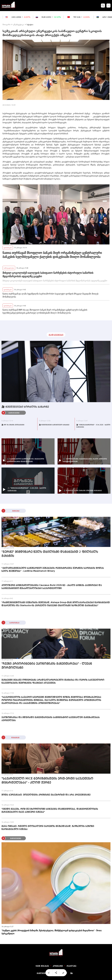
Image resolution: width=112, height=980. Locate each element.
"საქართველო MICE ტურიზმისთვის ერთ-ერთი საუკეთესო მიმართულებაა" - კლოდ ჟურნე (47, 781)
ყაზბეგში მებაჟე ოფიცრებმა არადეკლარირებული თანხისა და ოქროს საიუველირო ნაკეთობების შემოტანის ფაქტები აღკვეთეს (53, 681)
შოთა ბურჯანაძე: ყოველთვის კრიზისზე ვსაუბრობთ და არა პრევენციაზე (46, 795)
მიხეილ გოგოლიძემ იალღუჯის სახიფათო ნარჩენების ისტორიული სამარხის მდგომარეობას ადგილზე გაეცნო (48, 275)
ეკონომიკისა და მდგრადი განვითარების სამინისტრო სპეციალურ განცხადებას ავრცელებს (51, 719)
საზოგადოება (9, 268)
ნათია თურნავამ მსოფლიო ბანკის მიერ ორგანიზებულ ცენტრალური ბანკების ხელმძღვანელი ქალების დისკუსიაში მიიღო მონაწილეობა (52, 255)
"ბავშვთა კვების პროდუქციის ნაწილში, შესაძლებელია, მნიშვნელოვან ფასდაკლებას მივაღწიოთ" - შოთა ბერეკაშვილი (52, 932)
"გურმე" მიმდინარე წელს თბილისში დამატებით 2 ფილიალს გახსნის (50, 554)
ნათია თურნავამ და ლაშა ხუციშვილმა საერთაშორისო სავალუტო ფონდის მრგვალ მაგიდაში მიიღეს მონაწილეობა (50, 295)
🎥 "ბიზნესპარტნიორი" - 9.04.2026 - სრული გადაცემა (93, 426)
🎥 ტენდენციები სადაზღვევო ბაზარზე (54, 425)
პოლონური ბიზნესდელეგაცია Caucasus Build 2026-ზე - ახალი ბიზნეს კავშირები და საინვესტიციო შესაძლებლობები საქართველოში (52, 587)
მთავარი (7, 24)
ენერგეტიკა (19, 24)
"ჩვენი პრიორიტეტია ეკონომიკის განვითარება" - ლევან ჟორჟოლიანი (47, 666)
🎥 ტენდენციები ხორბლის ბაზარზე (25, 407)
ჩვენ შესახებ (42, 966)
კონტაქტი (58, 966)
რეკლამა (71, 966)
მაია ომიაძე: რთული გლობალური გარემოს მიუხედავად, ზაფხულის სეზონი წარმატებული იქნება (48, 828)
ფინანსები (8, 248)
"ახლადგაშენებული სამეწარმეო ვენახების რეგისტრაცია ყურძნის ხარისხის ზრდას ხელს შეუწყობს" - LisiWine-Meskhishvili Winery (53, 570)
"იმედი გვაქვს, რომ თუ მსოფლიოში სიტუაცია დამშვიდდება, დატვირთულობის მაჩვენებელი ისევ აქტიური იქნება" (50, 810)
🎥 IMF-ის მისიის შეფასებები (13, 425)
